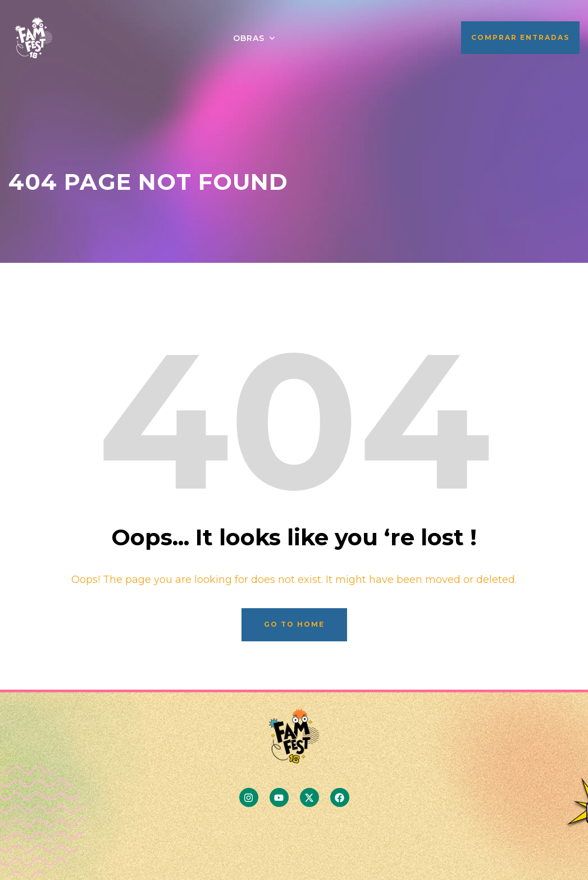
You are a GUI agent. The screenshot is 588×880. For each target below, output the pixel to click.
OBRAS (249, 38)
